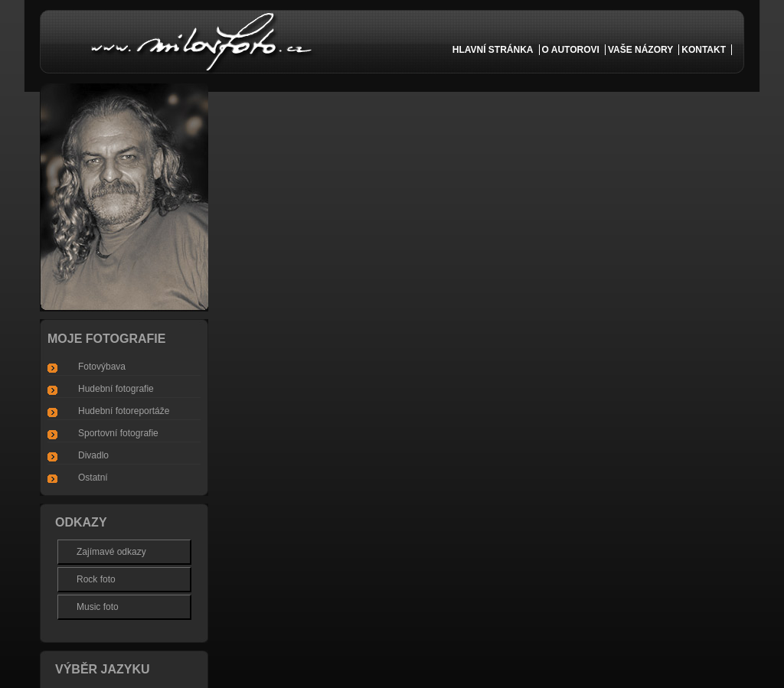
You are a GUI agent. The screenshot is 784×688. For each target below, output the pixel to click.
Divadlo (93, 455)
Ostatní (93, 478)
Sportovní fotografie (118, 433)
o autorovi (571, 50)
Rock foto (96, 579)
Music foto (98, 607)
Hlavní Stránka (493, 50)
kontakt (704, 50)
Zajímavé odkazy (111, 552)
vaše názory (640, 50)
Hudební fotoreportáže (124, 411)
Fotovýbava (102, 367)
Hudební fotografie (116, 389)
